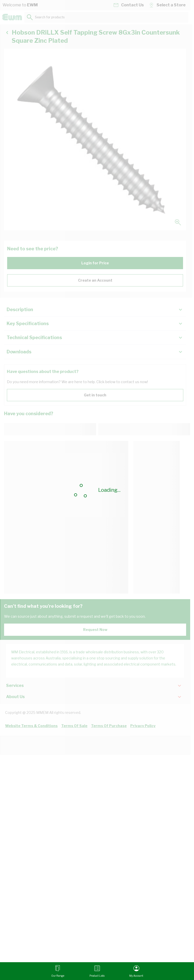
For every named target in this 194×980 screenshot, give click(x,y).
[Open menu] (58, 971)
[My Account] (136, 971)
